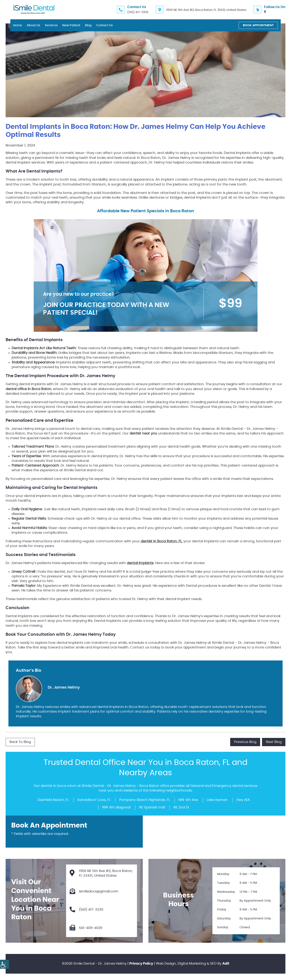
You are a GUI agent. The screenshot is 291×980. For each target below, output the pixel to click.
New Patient (71, 25)
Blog (88, 25)
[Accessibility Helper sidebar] (4, 964)
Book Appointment (258, 25)
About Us (33, 25)
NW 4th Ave (188, 800)
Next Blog (274, 742)
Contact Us (105, 25)
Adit (226, 964)
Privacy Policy (141, 964)
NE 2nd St (181, 807)
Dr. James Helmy (64, 687)
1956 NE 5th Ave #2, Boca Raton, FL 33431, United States (206, 10)
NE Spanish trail (152, 807)
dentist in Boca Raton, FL (161, 541)
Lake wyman (217, 800)
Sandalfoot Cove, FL (94, 800)
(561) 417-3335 (138, 12)
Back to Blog (20, 742)
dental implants (140, 563)
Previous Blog (245, 742)
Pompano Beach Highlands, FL (145, 800)
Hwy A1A (243, 800)
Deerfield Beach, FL (53, 800)
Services (51, 25)
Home (18, 25)
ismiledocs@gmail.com (94, 892)
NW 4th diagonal (116, 807)
